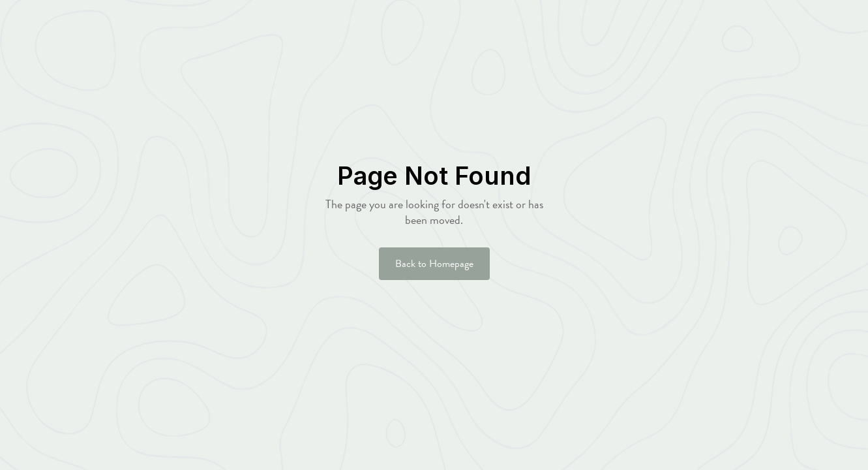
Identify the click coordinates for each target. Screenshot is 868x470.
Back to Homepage (434, 264)
